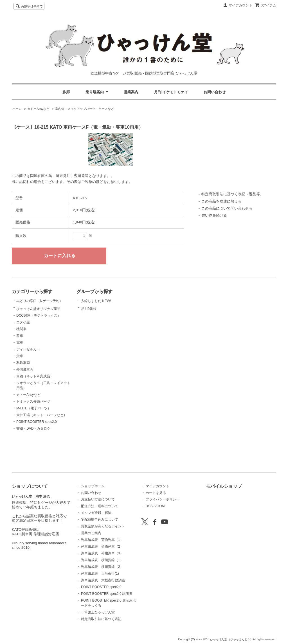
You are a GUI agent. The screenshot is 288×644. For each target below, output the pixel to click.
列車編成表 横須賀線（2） (102, 567)
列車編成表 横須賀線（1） (102, 560)
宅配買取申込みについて (100, 520)
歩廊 (66, 92)
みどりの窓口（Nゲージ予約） (40, 307)
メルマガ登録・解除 (96, 513)
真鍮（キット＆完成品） (35, 404)
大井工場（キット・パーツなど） (42, 443)
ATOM (160, 506)
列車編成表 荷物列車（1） (102, 540)
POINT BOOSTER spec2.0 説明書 (107, 594)
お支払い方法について (98, 499)
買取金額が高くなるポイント (103, 526)
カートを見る (156, 493)
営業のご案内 (91, 533)
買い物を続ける (214, 215)
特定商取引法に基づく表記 (101, 619)
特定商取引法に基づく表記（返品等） (232, 194)
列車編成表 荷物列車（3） (102, 553)
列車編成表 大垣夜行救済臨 (103, 580)
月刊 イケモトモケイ (171, 92)
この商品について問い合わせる (227, 208)
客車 (20, 364)
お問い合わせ (215, 92)
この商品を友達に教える (221, 201)
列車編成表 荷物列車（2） (102, 547)
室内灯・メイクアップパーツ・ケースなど (85, 109)
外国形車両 (25, 398)
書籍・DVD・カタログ (33, 457)
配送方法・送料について (100, 506)
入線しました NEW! (96, 304)
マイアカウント (240, 5)
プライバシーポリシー (163, 499)
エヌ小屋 (23, 350)
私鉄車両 (23, 391)
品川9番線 (95, 319)
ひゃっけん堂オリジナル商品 (38, 329)
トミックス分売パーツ (33, 430)
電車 (20, 371)
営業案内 (131, 92)
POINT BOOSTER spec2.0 (37, 450)
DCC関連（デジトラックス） (39, 344)
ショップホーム (93, 486)
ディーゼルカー (28, 377)
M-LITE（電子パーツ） (34, 436)
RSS (149, 506)
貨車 (20, 384)
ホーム (17, 109)
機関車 (21, 357)
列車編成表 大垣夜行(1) (100, 573)
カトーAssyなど (38, 109)
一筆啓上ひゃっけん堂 (98, 612)
